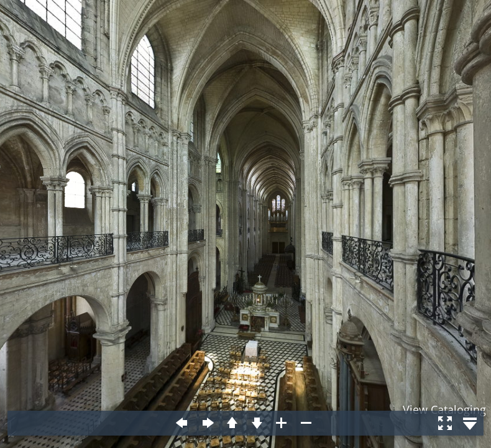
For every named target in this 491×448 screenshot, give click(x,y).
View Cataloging (444, 409)
